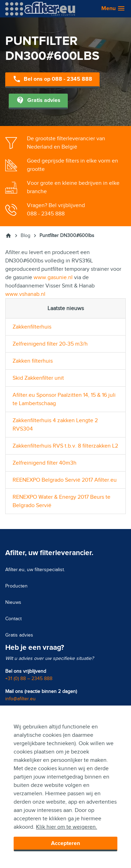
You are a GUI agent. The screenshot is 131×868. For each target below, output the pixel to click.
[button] (110, 9)
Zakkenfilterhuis (32, 327)
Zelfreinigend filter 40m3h (45, 463)
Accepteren (65, 843)
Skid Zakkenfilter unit (38, 378)
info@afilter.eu (20, 699)
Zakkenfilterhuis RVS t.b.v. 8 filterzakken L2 (65, 446)
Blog (26, 235)
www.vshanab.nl (25, 294)
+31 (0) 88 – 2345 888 (29, 678)
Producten (16, 586)
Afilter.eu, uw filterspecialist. (35, 570)
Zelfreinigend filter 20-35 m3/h (50, 344)
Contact (13, 619)
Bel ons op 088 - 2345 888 (52, 80)
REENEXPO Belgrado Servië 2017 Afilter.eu (65, 480)
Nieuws (13, 602)
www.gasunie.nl (53, 277)
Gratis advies (38, 101)
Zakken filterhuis (33, 361)
